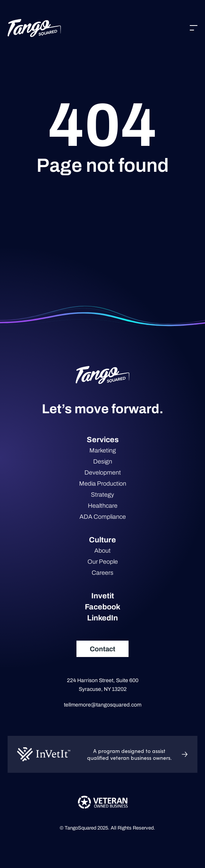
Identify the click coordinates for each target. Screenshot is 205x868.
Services (103, 440)
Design (103, 461)
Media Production (103, 484)
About (102, 551)
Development (103, 472)
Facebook (102, 607)
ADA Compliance (103, 517)
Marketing (103, 450)
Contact (102, 649)
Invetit (103, 596)
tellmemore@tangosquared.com (103, 705)
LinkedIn (102, 618)
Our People (103, 562)
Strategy (102, 495)
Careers (102, 573)
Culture (102, 540)
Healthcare (103, 506)
